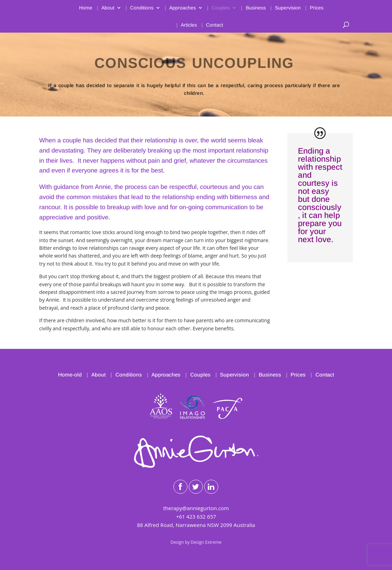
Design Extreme (206, 542)
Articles (189, 25)
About (108, 8)
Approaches (183, 8)
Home (86, 8)
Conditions (142, 8)
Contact (215, 25)
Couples (221, 8)
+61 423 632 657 (196, 516)
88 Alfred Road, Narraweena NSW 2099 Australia (196, 525)
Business (256, 8)
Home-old (70, 375)
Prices (317, 8)
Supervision (288, 8)
